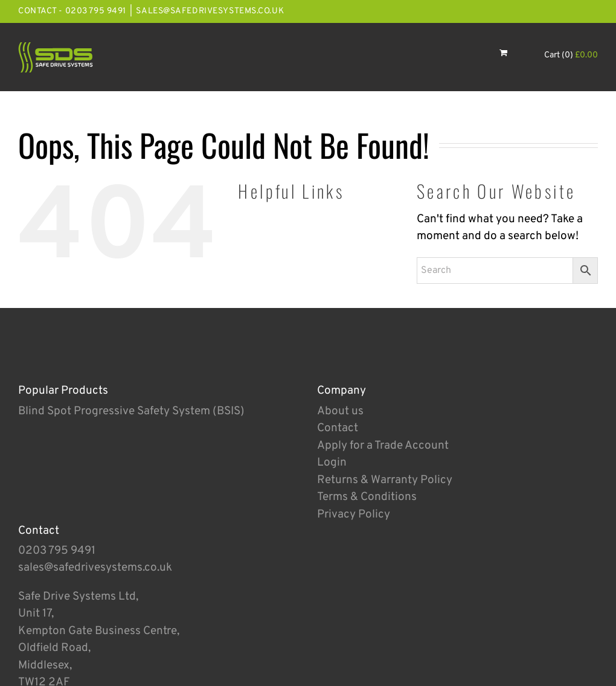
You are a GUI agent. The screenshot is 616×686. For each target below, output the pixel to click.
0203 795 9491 (57, 551)
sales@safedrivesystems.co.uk (210, 11)
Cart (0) (571, 55)
